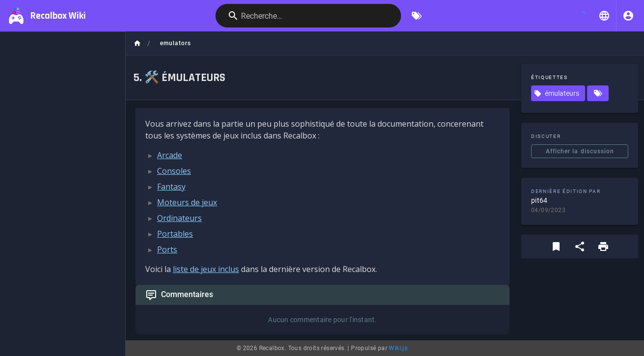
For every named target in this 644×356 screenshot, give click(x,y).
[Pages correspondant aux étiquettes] (598, 93)
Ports (167, 249)
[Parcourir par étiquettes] (417, 16)
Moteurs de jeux (187, 202)
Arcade (170, 155)
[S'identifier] (628, 16)
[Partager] (580, 246)
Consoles (174, 171)
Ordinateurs (179, 218)
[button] (604, 16)
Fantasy (171, 187)
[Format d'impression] (603, 246)
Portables (175, 234)
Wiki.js (398, 348)
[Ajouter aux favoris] (556, 246)
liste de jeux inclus (206, 269)
